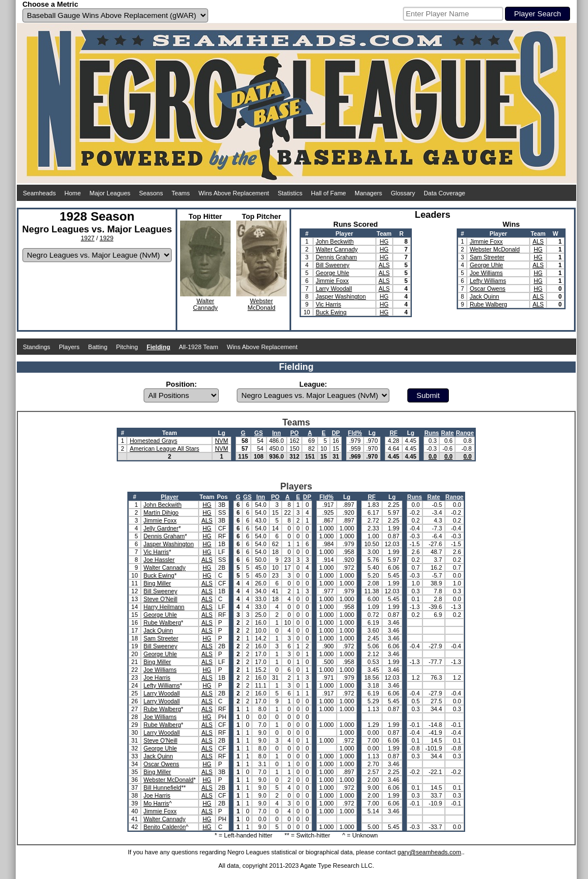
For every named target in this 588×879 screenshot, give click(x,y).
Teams (181, 193)
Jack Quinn (484, 296)
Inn (277, 433)
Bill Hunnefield (162, 788)
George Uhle (333, 273)
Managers (368, 193)
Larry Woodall (334, 289)
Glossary (403, 193)
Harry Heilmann (164, 607)
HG (384, 241)
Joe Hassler (159, 560)
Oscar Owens (488, 289)
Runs (431, 433)
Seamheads (40, 193)
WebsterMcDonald (261, 304)
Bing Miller (157, 583)
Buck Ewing (331, 312)
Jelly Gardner (161, 528)
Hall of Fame (328, 193)
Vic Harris (329, 304)
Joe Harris (157, 677)
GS (258, 433)
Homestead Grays (153, 441)
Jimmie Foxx (332, 281)
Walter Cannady (337, 249)
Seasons (151, 193)
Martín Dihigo (161, 512)
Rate (447, 433)
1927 (88, 238)
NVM (221, 441)
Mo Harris (157, 803)
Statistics (290, 193)
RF (393, 433)
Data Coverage (444, 193)
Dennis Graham (337, 257)
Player (170, 497)
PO (294, 433)
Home (73, 193)
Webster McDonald (495, 249)
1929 (107, 238)
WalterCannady (205, 304)
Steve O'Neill (160, 599)
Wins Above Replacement (234, 193)
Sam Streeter (487, 257)
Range (465, 433)
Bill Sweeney (333, 265)
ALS (384, 265)
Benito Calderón (165, 827)
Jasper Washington (341, 296)
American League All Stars (164, 448)
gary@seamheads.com (429, 852)
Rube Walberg (488, 304)
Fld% (355, 433)
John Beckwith (335, 241)
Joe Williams (486, 273)
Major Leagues (110, 193)
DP (336, 433)
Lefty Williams (488, 281)
